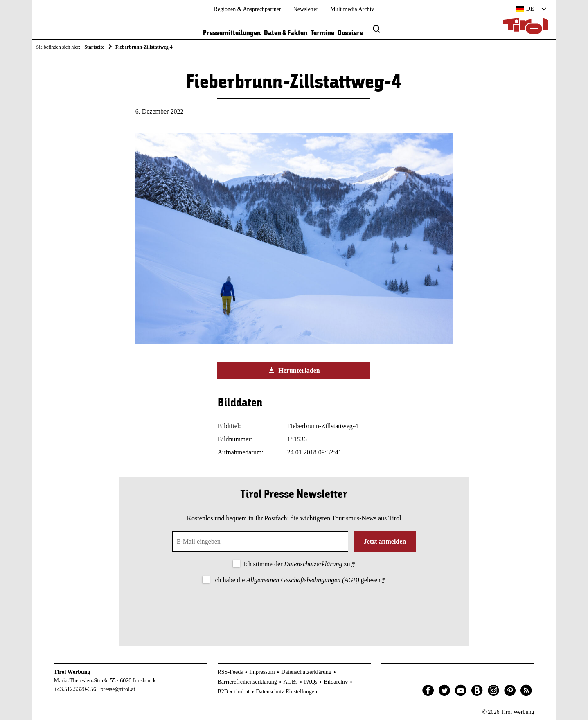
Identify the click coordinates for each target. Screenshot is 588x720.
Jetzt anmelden (385, 541)
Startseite (94, 47)
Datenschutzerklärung (313, 564)
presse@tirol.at (118, 689)
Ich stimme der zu (299, 564)
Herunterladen (294, 370)
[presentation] (294, 608)
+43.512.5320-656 (75, 689)
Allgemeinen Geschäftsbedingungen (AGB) (303, 580)
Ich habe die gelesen (299, 580)
